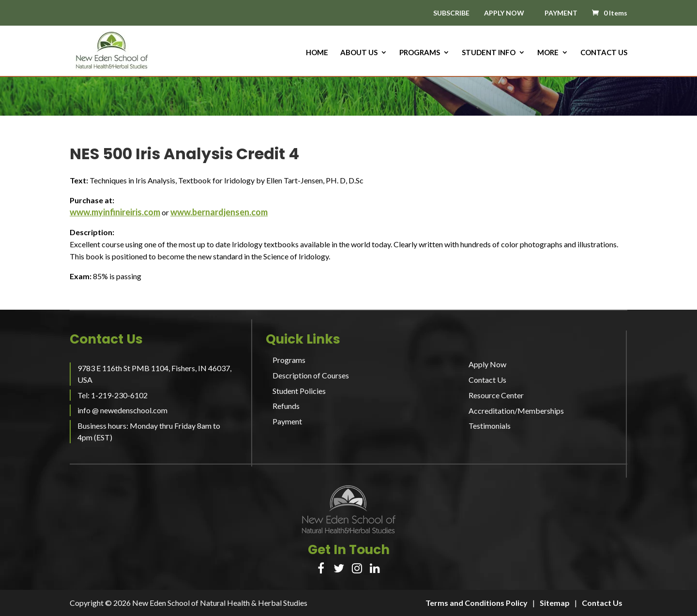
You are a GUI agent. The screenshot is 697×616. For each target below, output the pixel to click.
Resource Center (496, 395)
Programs (420, 53)
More (548, 53)
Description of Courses (311, 375)
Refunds (286, 406)
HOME (317, 53)
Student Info (489, 53)
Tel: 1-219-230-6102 (113, 395)
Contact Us (604, 53)
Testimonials (490, 426)
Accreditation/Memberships (516, 411)
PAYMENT (561, 13)
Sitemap (555, 603)
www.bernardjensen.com (219, 212)
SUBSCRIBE (451, 13)
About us (359, 53)
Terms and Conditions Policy (477, 603)
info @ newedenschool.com (122, 410)
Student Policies (299, 391)
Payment (287, 421)
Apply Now (487, 364)
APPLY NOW (504, 13)
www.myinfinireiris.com (115, 212)
